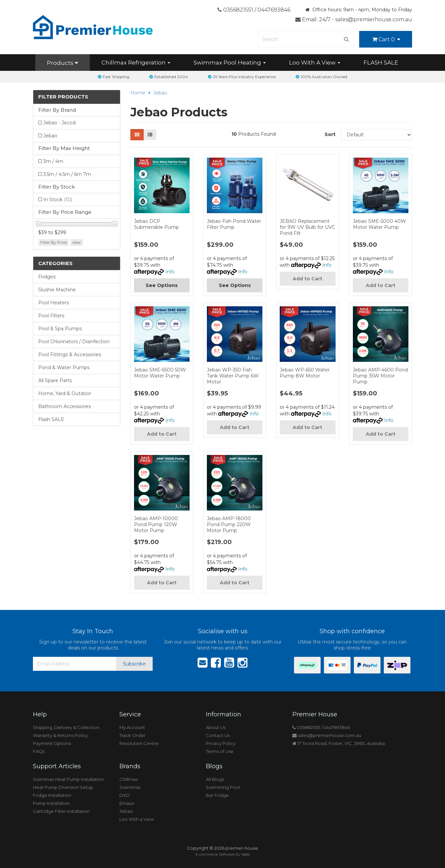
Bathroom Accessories (65, 406)
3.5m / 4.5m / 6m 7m (67, 174)
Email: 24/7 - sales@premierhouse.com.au (354, 19)
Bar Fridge (217, 795)
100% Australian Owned (321, 77)
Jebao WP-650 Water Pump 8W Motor (305, 373)
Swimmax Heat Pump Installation (68, 779)
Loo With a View (137, 819)
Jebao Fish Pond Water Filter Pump (234, 224)
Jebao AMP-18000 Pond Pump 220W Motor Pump (229, 524)
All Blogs (215, 779)
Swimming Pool (223, 787)
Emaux (127, 803)
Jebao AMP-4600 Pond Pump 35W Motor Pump (380, 376)
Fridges (47, 277)
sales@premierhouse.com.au (327, 735)
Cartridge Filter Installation (61, 811)
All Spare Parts (55, 380)
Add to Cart (307, 279)
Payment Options (52, 743)
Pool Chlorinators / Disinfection (74, 342)
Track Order (132, 735)
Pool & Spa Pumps (60, 329)
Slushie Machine (57, 290)
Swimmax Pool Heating (230, 63)
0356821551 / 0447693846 (254, 10)
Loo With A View (315, 63)
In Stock (58, 200)
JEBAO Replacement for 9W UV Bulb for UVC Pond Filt (307, 227)
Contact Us (218, 735)
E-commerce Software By (223, 854)
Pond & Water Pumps (64, 367)
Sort (330, 134)
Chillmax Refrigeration (136, 63)
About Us (216, 727)
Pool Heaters (54, 303)
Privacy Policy (221, 743)
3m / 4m (53, 161)
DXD (125, 795)
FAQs (39, 751)
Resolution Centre (139, 743)
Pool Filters (51, 316)
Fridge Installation (52, 795)
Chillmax (129, 779)
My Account (132, 727)
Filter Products (63, 97)
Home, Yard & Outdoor (65, 393)
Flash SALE (51, 419)
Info (170, 272)
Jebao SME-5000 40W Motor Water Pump (379, 224)
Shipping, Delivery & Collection (66, 727)
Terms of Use (220, 751)
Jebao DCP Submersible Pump (156, 224)
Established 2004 (169, 77)
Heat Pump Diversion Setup (63, 787)
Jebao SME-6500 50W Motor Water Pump (160, 373)
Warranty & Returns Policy (60, 735)
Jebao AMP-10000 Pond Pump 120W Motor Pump (156, 524)
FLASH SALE (381, 63)
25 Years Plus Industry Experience (242, 77)
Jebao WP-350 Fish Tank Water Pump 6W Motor (233, 376)
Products (63, 63)
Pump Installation (51, 803)
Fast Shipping (114, 77)
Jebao (50, 136)
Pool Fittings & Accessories (70, 355)
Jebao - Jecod (59, 123)
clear (77, 242)
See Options (162, 285)
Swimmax (130, 787)
